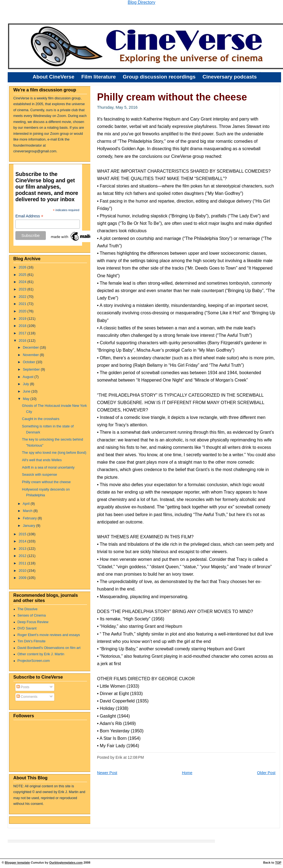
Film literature (99, 77)
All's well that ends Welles (42, 460)
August (28, 377)
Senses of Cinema (32, 615)
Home (187, 773)
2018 (23, 326)
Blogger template (17, 863)
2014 (23, 541)
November (31, 355)
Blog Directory (141, 2)
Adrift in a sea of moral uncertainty (48, 467)
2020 (23, 311)
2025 (23, 275)
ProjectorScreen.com (34, 661)
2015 (23, 534)
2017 (23, 333)
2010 (23, 571)
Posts (23, 687)
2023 (23, 289)
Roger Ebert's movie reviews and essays (49, 635)
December (31, 348)
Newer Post (107, 773)
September (32, 369)
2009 (23, 578)
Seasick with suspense (40, 475)
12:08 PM (136, 757)
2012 (23, 556)
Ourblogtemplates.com (66, 863)
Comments (27, 697)
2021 (23, 304)
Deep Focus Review (33, 622)
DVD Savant (27, 628)
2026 (23, 267)
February (30, 518)
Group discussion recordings (159, 77)
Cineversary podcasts (230, 77)
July (26, 384)
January (29, 526)
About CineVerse (54, 77)
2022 (23, 297)
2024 (23, 282)
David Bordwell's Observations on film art (49, 648)
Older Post (266, 773)
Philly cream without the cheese (46, 482)
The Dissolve (28, 609)
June (27, 391)
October (29, 362)
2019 (23, 319)
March (28, 511)
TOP (278, 863)
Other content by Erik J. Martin (41, 654)
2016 (23, 341)
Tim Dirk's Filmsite (32, 641)
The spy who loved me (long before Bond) (54, 453)
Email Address (29, 216)
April (26, 504)
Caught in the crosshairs (41, 419)
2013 (23, 549)
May (26, 399)
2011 (23, 563)
